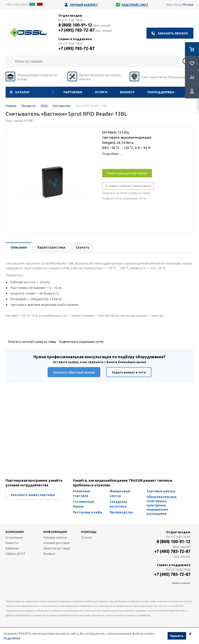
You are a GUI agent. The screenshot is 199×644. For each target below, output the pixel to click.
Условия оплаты (55, 537)
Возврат (50, 554)
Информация (55, 532)
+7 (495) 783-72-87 (76, 30)
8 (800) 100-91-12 (75, 25)
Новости (12, 543)
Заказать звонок (173, 33)
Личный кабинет (84, 5)
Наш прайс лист (135, 5)
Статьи (86, 537)
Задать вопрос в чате (129, 372)
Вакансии (12, 548)
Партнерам (73, 92)
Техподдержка (161, 92)
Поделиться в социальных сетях (124, 198)
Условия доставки (56, 543)
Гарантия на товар (57, 548)
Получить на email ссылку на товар (126, 193)
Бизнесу (127, 92)
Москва (188, 4)
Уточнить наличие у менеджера (128, 186)
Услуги (101, 92)
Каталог (23, 92)
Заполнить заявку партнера (33, 495)
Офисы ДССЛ (15, 554)
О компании (14, 537)
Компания (15, 532)
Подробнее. (12, 638)
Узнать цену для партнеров (127, 173)
